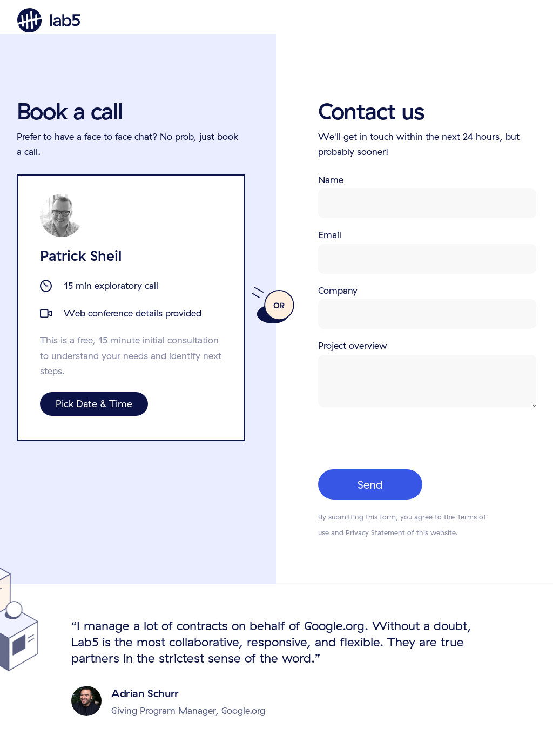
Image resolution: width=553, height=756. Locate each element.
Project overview (353, 345)
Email (330, 235)
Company (338, 290)
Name (331, 180)
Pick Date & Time (94, 404)
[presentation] (400, 437)
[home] (48, 21)
